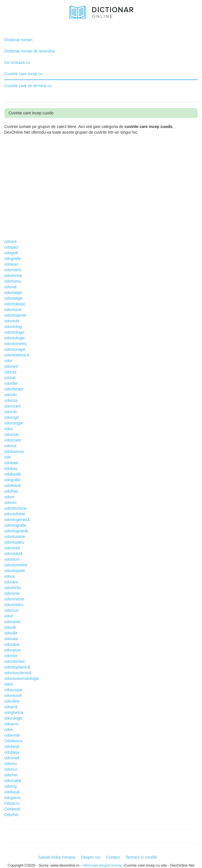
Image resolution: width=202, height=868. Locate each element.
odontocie (13, 310)
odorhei (11, 775)
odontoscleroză (18, 673)
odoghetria (14, 713)
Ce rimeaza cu (17, 62)
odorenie (12, 593)
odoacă (11, 707)
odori (9, 684)
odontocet (13, 695)
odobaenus (14, 451)
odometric (13, 270)
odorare (11, 582)
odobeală (13, 474)
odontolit (12, 321)
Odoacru (12, 803)
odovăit (11, 633)
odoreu (11, 764)
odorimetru (14, 605)
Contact (113, 857)
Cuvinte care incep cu (23, 74)
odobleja (12, 752)
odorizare (13, 440)
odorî (9, 616)
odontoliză (13, 554)
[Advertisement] (103, 180)
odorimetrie (14, 599)
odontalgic (13, 293)
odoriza (11, 400)
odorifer (11, 383)
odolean (11, 264)
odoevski (12, 735)
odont (9, 497)
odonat (10, 287)
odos (9, 429)
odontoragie (15, 349)
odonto (10, 503)
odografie (13, 258)
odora (9, 576)
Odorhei (11, 815)
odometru (13, 281)
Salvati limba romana (57, 857)
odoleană (13, 486)
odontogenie (15, 315)
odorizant (13, 406)
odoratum (13, 650)
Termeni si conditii (141, 857)
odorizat (11, 434)
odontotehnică (17, 355)
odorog (11, 786)
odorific (11, 395)
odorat (10, 378)
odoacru (12, 724)
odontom (12, 559)
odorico (11, 769)
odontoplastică (17, 667)
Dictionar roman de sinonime (30, 51)
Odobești (12, 809)
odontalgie (14, 298)
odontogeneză (17, 520)
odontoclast (15, 661)
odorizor (12, 610)
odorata (11, 639)
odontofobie (15, 514)
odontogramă (16, 531)
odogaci (11, 247)
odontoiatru (14, 542)
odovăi (10, 627)
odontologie (15, 338)
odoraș (10, 372)
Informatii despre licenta (102, 865)
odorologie (14, 423)
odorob (11, 412)
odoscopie (13, 690)
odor (8, 361)
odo (8, 457)
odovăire (12, 701)
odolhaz (11, 491)
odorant (11, 366)
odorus (10, 446)
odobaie (11, 463)
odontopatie (15, 571)
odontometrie (16, 565)
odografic (13, 480)
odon (9, 730)
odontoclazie (16, 508)
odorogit (12, 417)
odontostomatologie (22, 678)
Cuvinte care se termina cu (28, 86)
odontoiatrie (15, 537)
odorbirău (13, 588)
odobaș (11, 468)
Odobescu (13, 741)
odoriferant (14, 389)
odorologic (14, 718)
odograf (11, 253)
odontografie (15, 525)
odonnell (12, 758)
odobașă (12, 792)
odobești (12, 747)
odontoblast (15, 304)
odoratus (12, 644)
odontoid (12, 548)
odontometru (16, 344)
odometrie (13, 276)
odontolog (13, 327)
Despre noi (91, 857)
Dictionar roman (18, 40)
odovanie (12, 622)
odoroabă (13, 781)
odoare (11, 241)
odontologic (15, 332)
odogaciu (12, 798)
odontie (11, 656)
